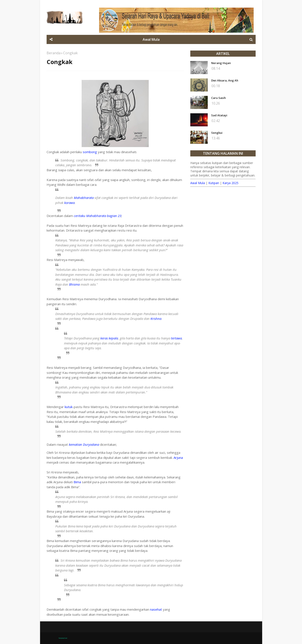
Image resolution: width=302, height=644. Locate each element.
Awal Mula (198, 183)
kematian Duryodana (84, 444)
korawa (69, 203)
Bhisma (74, 284)
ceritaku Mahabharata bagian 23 (98, 216)
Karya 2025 (230, 183)
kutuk (69, 407)
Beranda (54, 53)
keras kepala (109, 338)
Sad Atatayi (219, 115)
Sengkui (217, 133)
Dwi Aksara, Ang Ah (225, 80)
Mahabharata (84, 198)
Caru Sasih (218, 98)
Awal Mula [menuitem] (151, 39)
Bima (77, 482)
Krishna (156, 319)
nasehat (156, 609)
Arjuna (178, 458)
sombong (90, 152)
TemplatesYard (63, 638)
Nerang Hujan (221, 63)
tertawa (176, 338)
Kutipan (214, 183)
